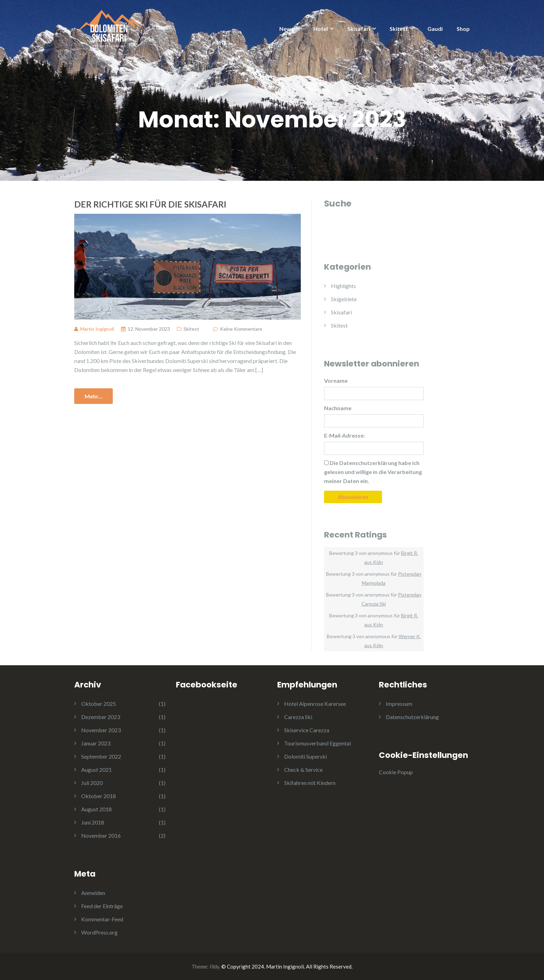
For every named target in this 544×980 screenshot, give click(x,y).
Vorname (336, 381)
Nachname (338, 408)
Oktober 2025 (99, 704)
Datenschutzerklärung (412, 717)
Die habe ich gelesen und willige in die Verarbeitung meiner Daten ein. (373, 472)
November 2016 (101, 835)
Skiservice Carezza (307, 730)
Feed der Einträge (102, 906)
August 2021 (96, 770)
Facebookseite (207, 685)
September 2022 (101, 756)
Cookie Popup (396, 772)
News (287, 29)
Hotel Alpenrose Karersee (315, 704)
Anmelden (93, 893)
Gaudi (435, 29)
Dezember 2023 (101, 717)
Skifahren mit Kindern (310, 783)
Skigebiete (344, 299)
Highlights (343, 286)
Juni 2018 (93, 822)
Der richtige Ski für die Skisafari (150, 204)
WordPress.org (99, 932)
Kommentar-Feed (102, 919)
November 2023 (101, 730)
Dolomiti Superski (305, 756)
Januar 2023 (96, 743)
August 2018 (96, 809)
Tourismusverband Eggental (317, 743)
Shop (463, 29)
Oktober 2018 (99, 796)
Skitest (399, 29)
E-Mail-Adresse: (345, 435)
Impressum (399, 704)
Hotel (321, 29)
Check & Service (303, 770)
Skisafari (359, 29)
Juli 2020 (92, 783)
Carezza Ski (298, 717)
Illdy (214, 966)
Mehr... (93, 396)
